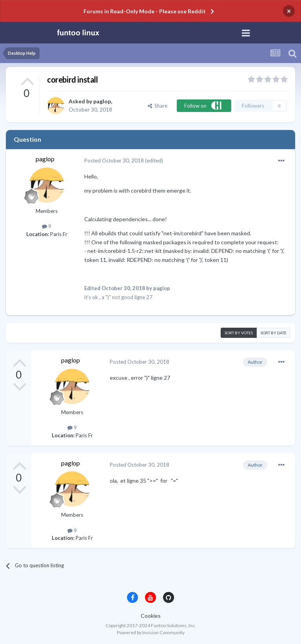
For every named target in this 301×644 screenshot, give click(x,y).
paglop (102, 101)
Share (158, 106)
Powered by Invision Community (151, 632)
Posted (114, 161)
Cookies (151, 616)
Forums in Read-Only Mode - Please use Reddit (145, 11)
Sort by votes (239, 333)
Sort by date (274, 333)
